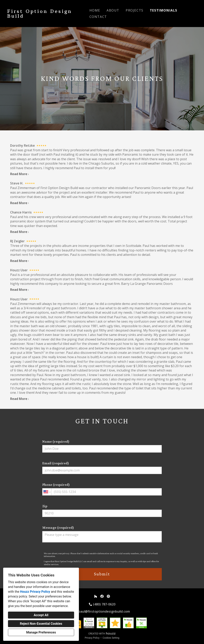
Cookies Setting (111, 638)
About (113, 10)
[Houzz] (96, 596)
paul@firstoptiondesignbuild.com (104, 611)
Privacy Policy (92, 638)
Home (95, 10)
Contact (98, 17)
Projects (135, 10)
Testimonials (164, 10)
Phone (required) (102, 489)
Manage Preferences (41, 632)
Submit (102, 574)
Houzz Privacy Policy (35, 592)
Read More (20, 174)
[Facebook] (102, 596)
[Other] (108, 596)
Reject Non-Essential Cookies (41, 624)
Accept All (41, 615)
